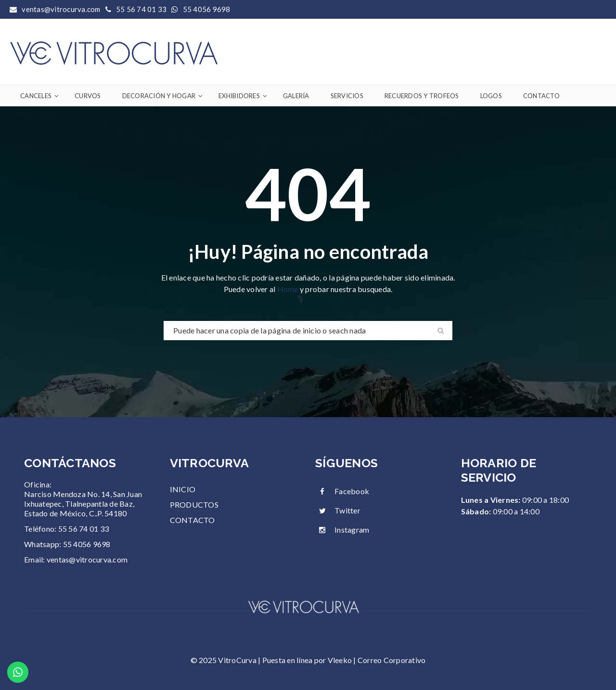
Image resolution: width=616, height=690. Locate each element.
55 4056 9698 (207, 9)
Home (289, 289)
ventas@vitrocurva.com (87, 559)
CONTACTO (192, 520)
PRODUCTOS (194, 505)
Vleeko (340, 660)
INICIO (183, 489)
